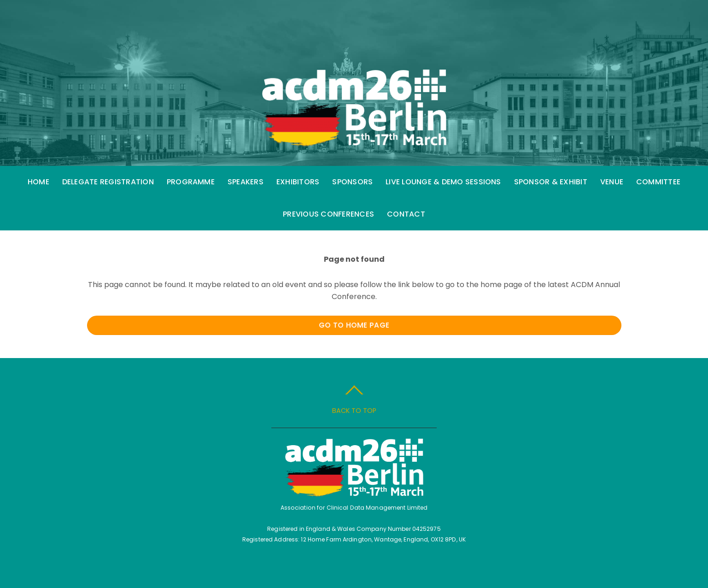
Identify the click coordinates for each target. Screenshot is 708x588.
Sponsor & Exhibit (551, 182)
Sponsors (352, 182)
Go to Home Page (354, 325)
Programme (191, 182)
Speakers (246, 182)
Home (38, 182)
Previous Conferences (328, 214)
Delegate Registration (108, 182)
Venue (612, 182)
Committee (658, 182)
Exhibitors (298, 182)
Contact (406, 214)
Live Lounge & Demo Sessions (443, 182)
